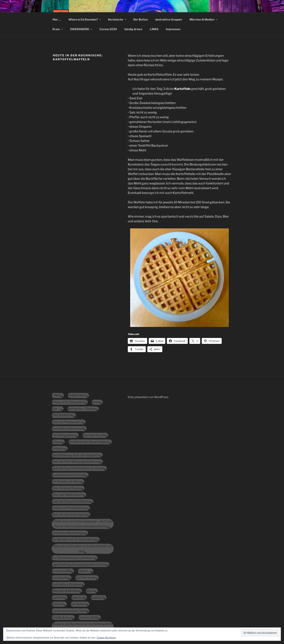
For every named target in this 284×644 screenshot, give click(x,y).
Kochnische (117, 19)
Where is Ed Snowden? (85, 19)
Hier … (57, 19)
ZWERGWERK (81, 29)
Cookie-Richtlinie (106, 638)
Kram (58, 29)
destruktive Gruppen (169, 19)
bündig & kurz (133, 29)
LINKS (154, 29)
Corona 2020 (108, 29)
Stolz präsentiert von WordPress (148, 397)
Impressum (173, 29)
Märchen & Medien (204, 19)
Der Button (141, 19)
